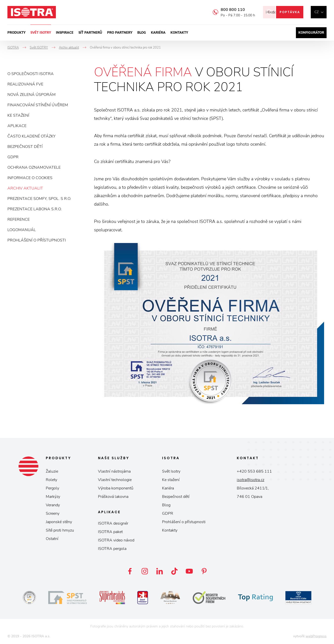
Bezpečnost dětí (25, 147)
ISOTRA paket (110, 532)
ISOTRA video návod (116, 540)
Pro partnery (120, 33)
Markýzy (53, 497)
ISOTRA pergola (112, 549)
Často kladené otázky (31, 136)
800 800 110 (226, 10)
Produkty (16, 33)
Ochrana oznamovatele (34, 167)
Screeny (53, 513)
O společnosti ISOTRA (31, 74)
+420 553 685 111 (254, 471)
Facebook (130, 571)
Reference (19, 219)
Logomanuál (22, 230)
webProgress (316, 636)
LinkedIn (160, 571)
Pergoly (52, 488)
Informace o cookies (30, 178)
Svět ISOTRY (41, 33)
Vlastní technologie (115, 480)
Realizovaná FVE (25, 84)
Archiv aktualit (25, 188)
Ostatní (52, 539)
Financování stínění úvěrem (38, 105)
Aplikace (17, 126)
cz (317, 12)
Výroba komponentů (116, 488)
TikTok (174, 571)
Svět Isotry (171, 471)
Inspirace (65, 33)
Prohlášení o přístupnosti (37, 240)
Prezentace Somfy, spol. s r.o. (39, 199)
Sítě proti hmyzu (60, 530)
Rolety (51, 480)
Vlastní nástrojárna (114, 471)
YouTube (189, 571)
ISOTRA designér (113, 523)
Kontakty (179, 33)
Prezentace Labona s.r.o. (35, 209)
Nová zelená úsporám (32, 95)
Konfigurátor (311, 33)
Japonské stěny (59, 522)
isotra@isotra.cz (250, 480)
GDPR (13, 157)
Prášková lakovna (113, 497)
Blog (142, 33)
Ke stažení (18, 115)
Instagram (145, 571)
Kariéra (158, 33)
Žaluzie (52, 471)
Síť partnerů (90, 33)
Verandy (53, 505)
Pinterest (204, 571)
